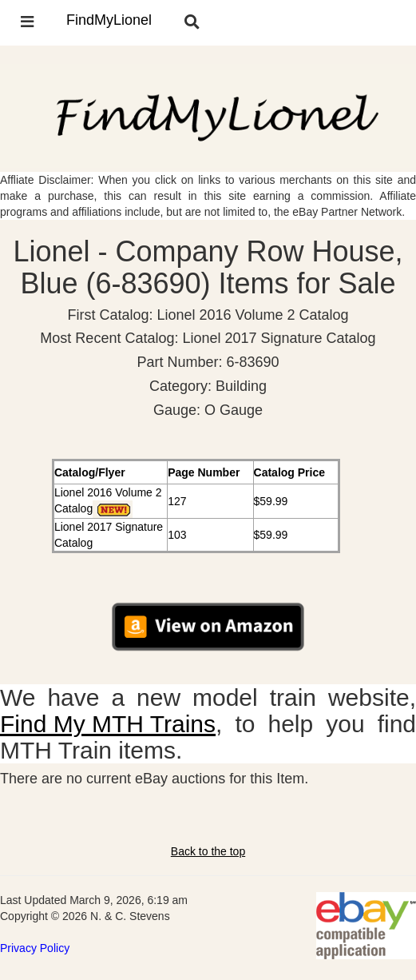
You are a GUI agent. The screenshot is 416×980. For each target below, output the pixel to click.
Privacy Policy (35, 948)
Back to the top (208, 851)
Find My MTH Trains (108, 724)
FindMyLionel (109, 20)
